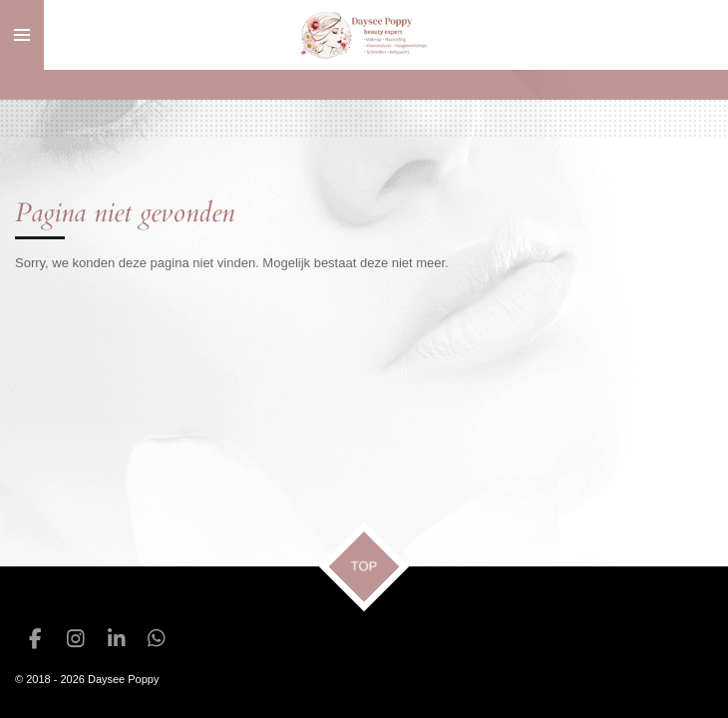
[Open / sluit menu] (22, 35)
